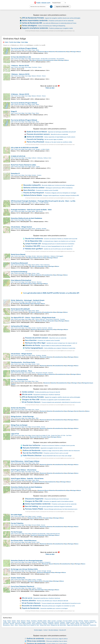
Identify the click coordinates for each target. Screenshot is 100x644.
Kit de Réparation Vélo (34, 241)
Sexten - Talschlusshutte (19, 380)
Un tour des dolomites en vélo (21, 57)
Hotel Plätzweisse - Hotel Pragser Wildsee (25, 461)
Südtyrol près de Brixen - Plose (21, 371)
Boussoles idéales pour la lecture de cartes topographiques (58, 185)
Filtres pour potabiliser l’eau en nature (57, 641)
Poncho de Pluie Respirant (34, 193)
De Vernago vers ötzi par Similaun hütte (24, 569)
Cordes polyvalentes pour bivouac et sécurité (47, 392)
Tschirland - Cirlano (37, 67)
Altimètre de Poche (33, 345)
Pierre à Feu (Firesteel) (35, 142)
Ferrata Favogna (17, 532)
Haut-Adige (28, 50)
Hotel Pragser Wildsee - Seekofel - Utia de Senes (27, 479)
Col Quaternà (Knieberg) (19, 272)
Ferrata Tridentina (17, 523)
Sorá (50, 158)
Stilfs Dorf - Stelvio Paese (46, 319)
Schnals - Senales (36, 302)
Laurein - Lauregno (37, 516)
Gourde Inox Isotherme (34, 238)
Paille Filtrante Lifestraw (32, 455)
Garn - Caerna (35, 410)
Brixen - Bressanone (37, 373)
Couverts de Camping (35, 139)
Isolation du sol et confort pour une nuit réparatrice (58, 249)
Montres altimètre (29, 601)
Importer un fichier (62, 7)
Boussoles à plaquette (32, 185)
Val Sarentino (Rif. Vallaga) (20, 326)
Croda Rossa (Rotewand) (19, 263)
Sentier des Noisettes (18, 408)
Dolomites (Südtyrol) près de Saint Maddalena (26, 218)
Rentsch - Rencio (41, 76)
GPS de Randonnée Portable (33, 18)
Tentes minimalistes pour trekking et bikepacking (52, 26)
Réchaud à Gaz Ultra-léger (35, 343)
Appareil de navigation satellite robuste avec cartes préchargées (63, 18)
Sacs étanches (29, 190)
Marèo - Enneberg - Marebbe (39, 229)
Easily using (51, 293)
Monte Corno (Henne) (18, 254)
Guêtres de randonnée (35, 638)
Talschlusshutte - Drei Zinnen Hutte (23, 362)
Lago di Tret (15, 434)
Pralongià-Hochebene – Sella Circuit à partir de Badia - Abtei (31, 210)
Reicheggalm (60, 256)
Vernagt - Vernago (47, 571)
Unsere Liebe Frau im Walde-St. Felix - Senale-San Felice (46, 435)
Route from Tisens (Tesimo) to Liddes (23, 165)
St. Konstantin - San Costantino (56, 59)
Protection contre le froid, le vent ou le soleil (56, 453)
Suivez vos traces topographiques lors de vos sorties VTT (57, 246)
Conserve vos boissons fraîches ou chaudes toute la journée (61, 239)
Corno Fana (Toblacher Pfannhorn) (23, 586)
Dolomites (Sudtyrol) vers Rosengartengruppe (27, 561)
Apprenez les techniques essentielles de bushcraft (62, 132)
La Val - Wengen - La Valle (38, 149)
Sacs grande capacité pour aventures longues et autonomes (56, 507)
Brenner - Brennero (37, 282)
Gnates (48, 149)
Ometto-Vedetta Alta (18, 578)
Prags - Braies (35, 50)
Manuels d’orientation (31, 448)
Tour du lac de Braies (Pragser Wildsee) (24, 48)
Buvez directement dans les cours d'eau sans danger (57, 456)
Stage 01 (14, 111)
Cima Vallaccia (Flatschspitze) (21, 280)
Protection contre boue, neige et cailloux (56, 639)
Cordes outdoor (28, 392)
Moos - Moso (35, 381)
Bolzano (34, 76)
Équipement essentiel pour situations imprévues (47, 395)
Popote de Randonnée (31, 608)
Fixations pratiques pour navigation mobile (61, 28)
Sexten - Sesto (36, 273)
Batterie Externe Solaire (33, 195)
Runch (41, 211)
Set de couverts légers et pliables (54, 139)
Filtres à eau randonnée (36, 641)
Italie (12, 50)
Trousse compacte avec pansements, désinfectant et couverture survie (61, 402)
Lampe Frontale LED (33, 244)
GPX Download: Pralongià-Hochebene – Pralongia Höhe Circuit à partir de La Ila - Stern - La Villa (43, 201)
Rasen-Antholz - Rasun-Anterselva (41, 265)
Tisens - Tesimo (36, 167)
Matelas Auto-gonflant (34, 249)
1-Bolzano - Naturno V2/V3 (20, 74)
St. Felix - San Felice (66, 435)
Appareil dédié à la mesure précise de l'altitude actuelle (56, 346)
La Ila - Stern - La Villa (37, 203)
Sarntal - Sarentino (37, 328)
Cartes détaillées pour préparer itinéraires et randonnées (60, 348)
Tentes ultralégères (30, 26)
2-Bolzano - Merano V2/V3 (20, 94)
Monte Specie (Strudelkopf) (20, 309)
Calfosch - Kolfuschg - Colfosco (40, 158)
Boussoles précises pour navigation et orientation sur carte (58, 606)
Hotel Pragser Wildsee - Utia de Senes (24, 470)
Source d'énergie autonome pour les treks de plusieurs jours (61, 509)
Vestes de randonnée (35, 137)
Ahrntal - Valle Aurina (37, 256)
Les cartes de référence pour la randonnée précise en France (60, 23)
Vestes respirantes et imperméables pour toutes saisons (60, 137)
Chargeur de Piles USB (31, 399)
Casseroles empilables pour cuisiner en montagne (54, 608)
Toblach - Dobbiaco (37, 588)
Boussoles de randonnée (31, 606)
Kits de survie (27, 394)
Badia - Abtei (35, 211)
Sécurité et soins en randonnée (59, 134)
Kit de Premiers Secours (31, 402)
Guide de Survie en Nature (37, 132)
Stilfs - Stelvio (35, 319)
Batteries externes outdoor (34, 188)
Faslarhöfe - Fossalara (59, 319)
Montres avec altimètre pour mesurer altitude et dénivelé (52, 601)
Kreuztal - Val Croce (48, 373)
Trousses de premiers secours (38, 134)
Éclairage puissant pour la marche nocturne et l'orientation (58, 244)
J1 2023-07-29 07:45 (18, 156)
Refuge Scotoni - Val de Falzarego (22, 416)
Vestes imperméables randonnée (35, 20)
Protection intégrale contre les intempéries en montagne (61, 193)
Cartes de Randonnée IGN (32, 23)
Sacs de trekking (31, 506)
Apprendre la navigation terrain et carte (51, 448)
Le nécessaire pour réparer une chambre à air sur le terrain (59, 241)
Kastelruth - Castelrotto (38, 562)
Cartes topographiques (34, 348)
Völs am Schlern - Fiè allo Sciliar (40, 59)
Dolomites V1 (15, 173)
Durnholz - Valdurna (47, 328)
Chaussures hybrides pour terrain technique (57, 499)
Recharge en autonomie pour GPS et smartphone (59, 188)
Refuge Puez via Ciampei (19, 425)
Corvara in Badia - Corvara (39, 427)
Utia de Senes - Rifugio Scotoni (21, 227)
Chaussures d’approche (34, 499)
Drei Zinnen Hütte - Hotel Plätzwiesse (24, 541)
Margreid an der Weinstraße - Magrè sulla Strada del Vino (46, 534)
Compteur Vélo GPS (33, 246)
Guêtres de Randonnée (32, 450)
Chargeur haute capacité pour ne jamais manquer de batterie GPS (61, 195)
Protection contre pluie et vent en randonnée (61, 21)
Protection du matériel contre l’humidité (47, 190)
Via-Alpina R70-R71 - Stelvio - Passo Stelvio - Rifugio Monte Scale (33, 318)
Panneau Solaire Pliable (34, 509)
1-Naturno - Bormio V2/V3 (20, 66)
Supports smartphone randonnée (35, 28)
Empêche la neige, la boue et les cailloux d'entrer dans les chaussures (61, 451)
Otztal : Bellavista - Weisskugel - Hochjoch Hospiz (28, 300)
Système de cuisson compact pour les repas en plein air (62, 343)
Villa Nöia (46, 203)
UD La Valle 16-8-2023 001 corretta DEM (25, 148)
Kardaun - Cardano (37, 175)
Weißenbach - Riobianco (49, 256)
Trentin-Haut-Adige (19, 50)
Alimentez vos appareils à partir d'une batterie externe (55, 400)
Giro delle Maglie (16, 515)
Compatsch (48, 562)
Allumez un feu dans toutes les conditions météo (59, 142)
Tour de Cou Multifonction (33, 453)
